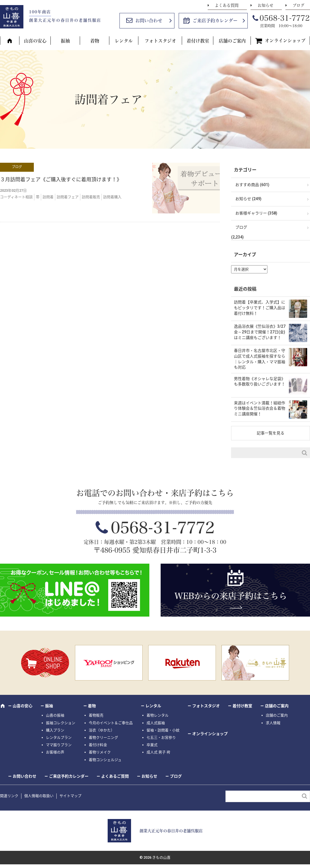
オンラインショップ (285, 41)
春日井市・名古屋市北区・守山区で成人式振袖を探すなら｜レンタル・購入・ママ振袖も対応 (260, 359)
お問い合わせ (149, 21)
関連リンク (9, 796)
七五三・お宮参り (161, 738)
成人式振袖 (156, 723)
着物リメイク (100, 752)
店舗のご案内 (232, 41)
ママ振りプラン (59, 745)
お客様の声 (55, 752)
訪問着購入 (112, 197)
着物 (95, 41)
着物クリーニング (103, 738)
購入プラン (55, 730)
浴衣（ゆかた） (102, 730)
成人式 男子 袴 (158, 752)
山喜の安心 (35, 41)
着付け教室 (198, 41)
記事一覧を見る (271, 433)
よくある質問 (227, 5)
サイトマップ (70, 796)
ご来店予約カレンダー (215, 21)
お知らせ (265, 5)
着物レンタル (158, 715)
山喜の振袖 (55, 715)
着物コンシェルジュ (105, 760)
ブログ (298, 5)
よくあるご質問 (115, 776)
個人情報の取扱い (39, 796)
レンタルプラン (59, 738)
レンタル (124, 41)
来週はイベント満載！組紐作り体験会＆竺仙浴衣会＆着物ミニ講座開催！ (260, 408)
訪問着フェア (68, 197)
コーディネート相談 (16, 197)
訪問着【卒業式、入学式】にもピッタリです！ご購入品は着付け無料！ (260, 308)
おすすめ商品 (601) (252, 185)
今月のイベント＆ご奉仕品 (111, 723)
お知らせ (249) (248, 199)
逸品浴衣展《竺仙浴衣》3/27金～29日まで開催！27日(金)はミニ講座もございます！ (260, 332)
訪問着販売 (91, 197)
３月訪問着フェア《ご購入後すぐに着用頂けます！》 (61, 179)
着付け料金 (98, 745)
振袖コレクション (61, 723)
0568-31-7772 (285, 18)
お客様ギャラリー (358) (256, 213)
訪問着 (48, 197)
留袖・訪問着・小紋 (163, 730)
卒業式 (152, 745)
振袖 (65, 41)
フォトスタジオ (160, 41)
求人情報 (273, 723)
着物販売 (96, 715)
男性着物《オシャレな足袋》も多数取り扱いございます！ (260, 381)
